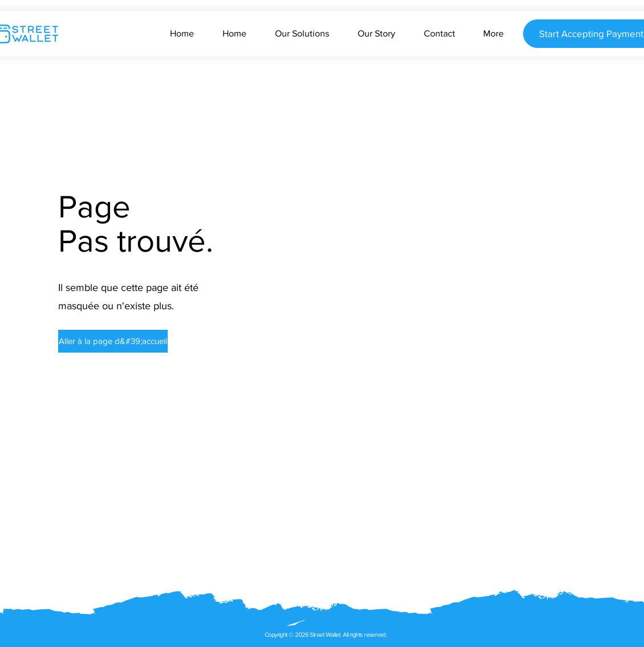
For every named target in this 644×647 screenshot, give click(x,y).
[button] (107, 341)
